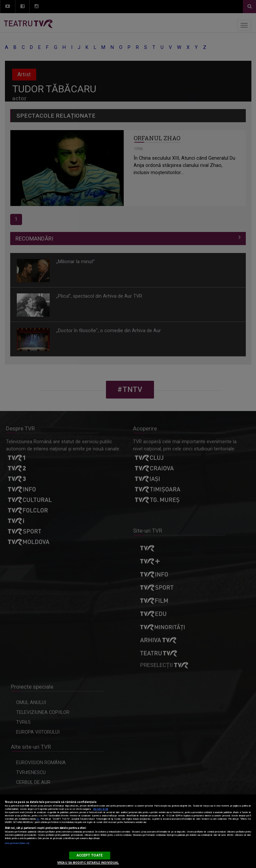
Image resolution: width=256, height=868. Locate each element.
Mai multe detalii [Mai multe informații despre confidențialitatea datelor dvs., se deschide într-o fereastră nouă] (101, 809)
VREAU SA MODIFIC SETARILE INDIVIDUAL (88, 863)
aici (38, 819)
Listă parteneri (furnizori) (17, 843)
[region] (128, 831)
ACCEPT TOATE (90, 855)
